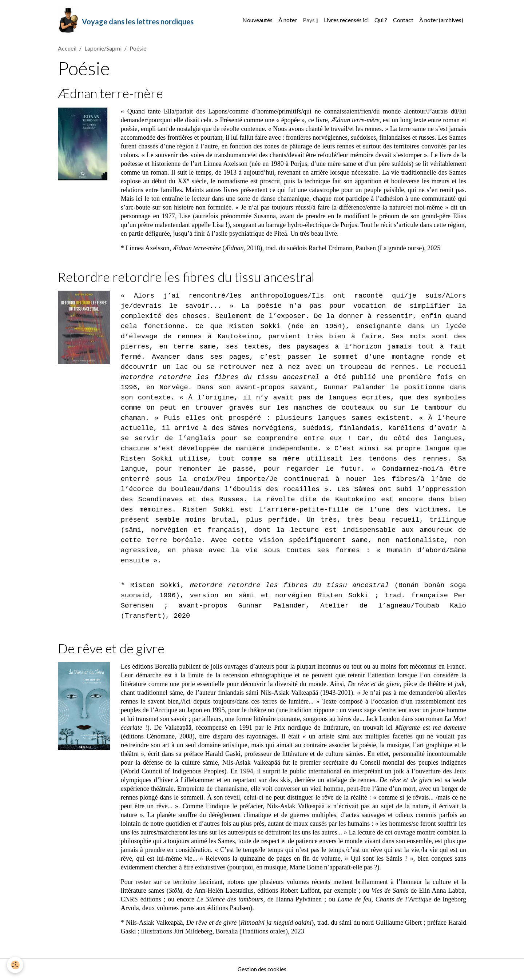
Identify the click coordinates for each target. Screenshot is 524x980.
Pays (309, 20)
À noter (288, 20)
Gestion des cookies (262, 970)
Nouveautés (257, 20)
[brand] (126, 20)
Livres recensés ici (346, 20)
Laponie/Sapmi (103, 49)
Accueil (67, 49)
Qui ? (381, 20)
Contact (403, 20)
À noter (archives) (441, 20)
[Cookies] (15, 965)
